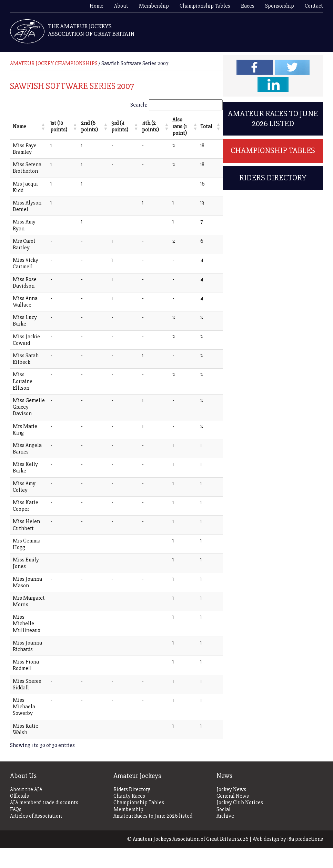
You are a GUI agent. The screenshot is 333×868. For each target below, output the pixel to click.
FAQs (16, 829)
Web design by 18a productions (288, 859)
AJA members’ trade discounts (44, 823)
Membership (154, 6)
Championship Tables (205, 6)
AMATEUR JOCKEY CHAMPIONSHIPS (54, 63)
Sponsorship (280, 6)
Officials (19, 816)
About (121, 6)
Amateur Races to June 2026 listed (273, 119)
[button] (40, 123)
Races (248, 6)
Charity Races (129, 816)
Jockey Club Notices (240, 823)
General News (233, 816)
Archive (225, 836)
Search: (139, 105)
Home (97, 6)
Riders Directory (273, 178)
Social (224, 829)
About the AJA (26, 810)
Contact (314, 6)
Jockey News (231, 810)
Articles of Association (36, 836)
